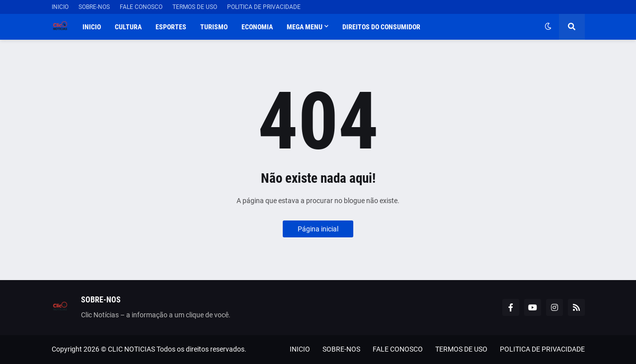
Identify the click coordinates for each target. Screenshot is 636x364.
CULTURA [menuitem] (128, 27)
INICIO (60, 7)
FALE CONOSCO (141, 7)
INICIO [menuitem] (92, 27)
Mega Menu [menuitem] (305, 27)
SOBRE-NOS (94, 7)
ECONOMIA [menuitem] (257, 27)
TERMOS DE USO (195, 7)
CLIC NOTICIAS (131, 349)
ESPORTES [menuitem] (171, 27)
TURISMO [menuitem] (214, 27)
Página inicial (318, 229)
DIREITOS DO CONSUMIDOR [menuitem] (381, 27)
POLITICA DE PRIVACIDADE (264, 7)
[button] (548, 27)
